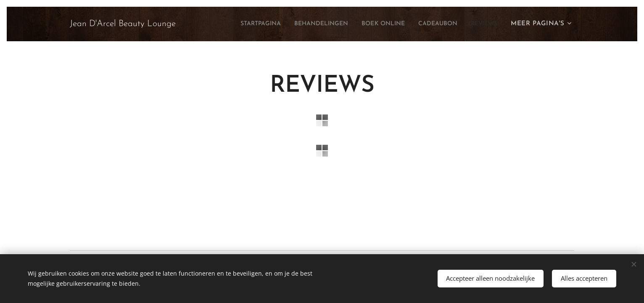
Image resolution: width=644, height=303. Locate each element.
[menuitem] (235, 24)
